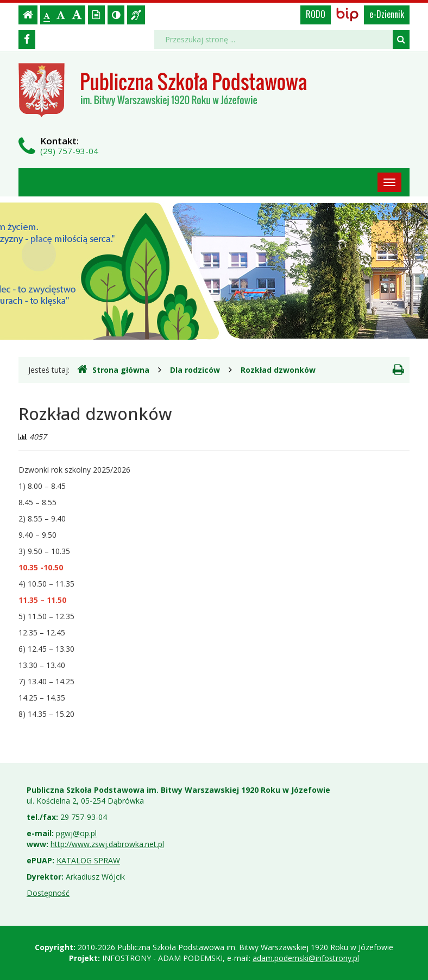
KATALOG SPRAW (88, 860)
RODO (316, 14)
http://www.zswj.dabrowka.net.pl (107, 844)
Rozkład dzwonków (278, 370)
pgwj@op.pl (76, 833)
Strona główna (113, 370)
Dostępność (48, 893)
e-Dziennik (387, 14)
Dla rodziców (195, 370)
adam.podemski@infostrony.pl (306, 958)
